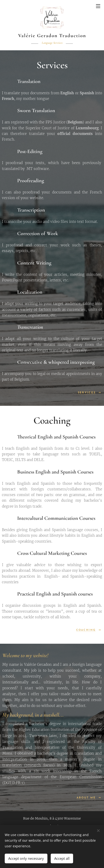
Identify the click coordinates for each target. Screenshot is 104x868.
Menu (98, 6)
